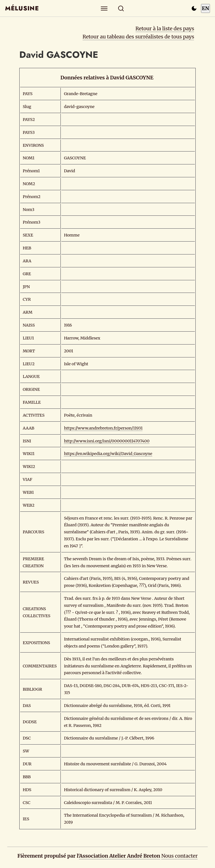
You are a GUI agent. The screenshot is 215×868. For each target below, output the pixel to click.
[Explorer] (104, 8)
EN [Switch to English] (205, 8)
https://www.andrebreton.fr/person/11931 (103, 428)
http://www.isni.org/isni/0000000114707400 (107, 441)
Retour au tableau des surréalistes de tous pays (138, 37)
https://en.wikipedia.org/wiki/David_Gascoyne (108, 454)
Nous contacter (179, 856)
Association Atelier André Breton (120, 856)
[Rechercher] (121, 8)
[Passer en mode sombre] (194, 8)
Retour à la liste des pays (165, 28)
